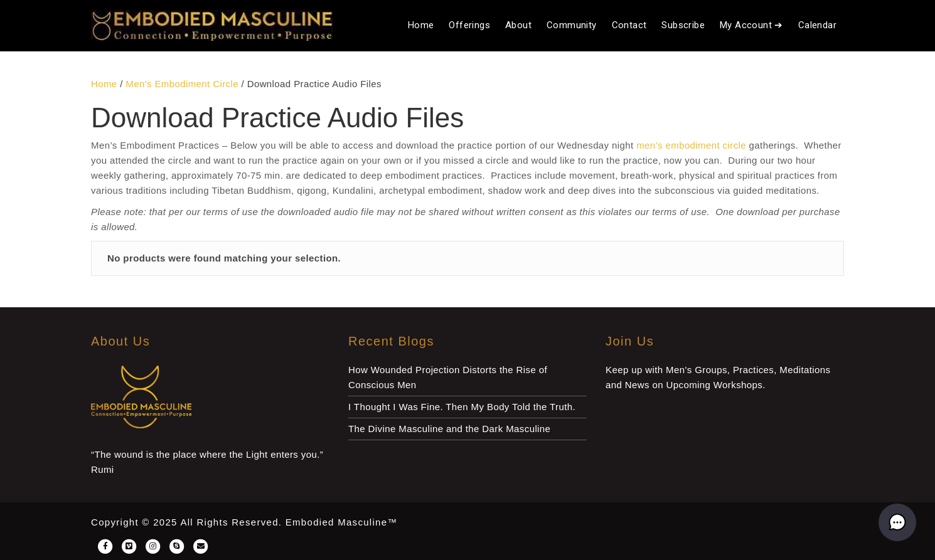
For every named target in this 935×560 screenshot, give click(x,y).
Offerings (469, 25)
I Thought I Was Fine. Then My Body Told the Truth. (462, 407)
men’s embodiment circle (691, 145)
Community (572, 25)
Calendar (817, 25)
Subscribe (683, 25)
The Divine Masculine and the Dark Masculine (449, 429)
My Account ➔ (751, 25)
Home (421, 25)
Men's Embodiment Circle (182, 84)
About (518, 25)
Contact (629, 25)
